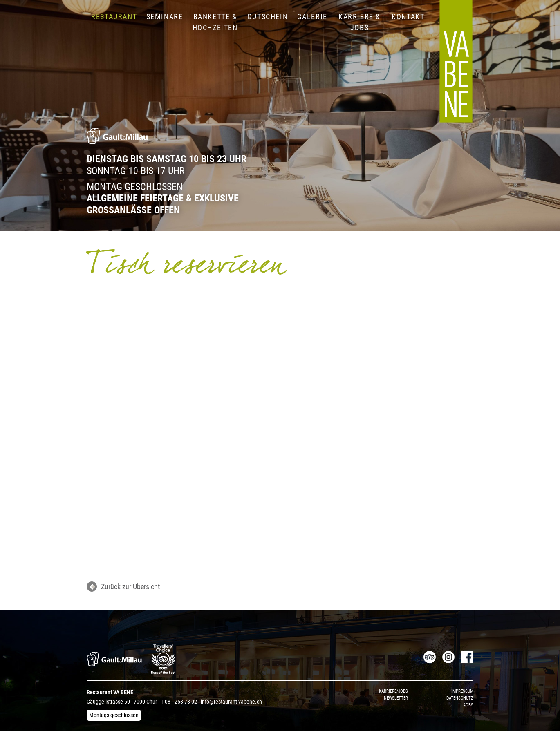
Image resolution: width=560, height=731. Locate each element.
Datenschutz (460, 698)
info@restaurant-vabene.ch (231, 702)
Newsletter (396, 698)
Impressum (462, 691)
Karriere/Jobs (393, 691)
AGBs (468, 705)
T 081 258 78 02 (179, 702)
